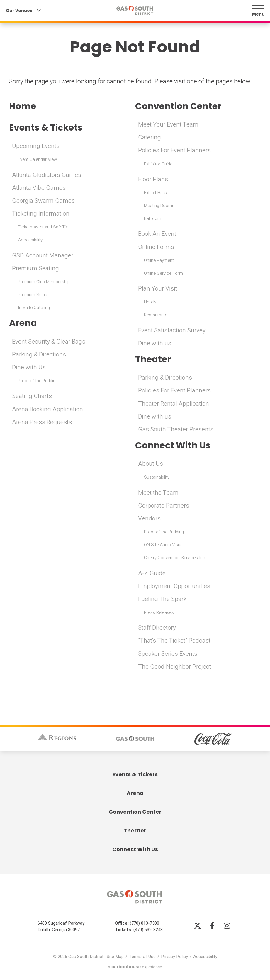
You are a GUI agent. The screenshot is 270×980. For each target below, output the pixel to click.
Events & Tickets (47, 128)
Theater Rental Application (174, 404)
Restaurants (156, 315)
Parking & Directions (40, 355)
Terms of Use (142, 957)
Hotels (150, 302)
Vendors (150, 519)
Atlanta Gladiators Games (47, 175)
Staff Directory (157, 629)
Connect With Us (174, 446)
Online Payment (159, 261)
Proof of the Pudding (38, 382)
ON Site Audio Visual (164, 546)
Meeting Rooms (159, 206)
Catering (150, 138)
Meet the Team (159, 493)
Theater (153, 360)
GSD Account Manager (43, 256)
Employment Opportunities (175, 587)
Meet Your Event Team (169, 125)
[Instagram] (227, 926)
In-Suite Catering (34, 308)
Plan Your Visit (158, 289)
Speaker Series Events (168, 654)
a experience (135, 968)
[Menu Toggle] (258, 11)
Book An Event (158, 234)
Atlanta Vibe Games (39, 188)
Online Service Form (163, 274)
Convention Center (179, 106)
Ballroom (153, 219)
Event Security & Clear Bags (49, 343)
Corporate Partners (164, 507)
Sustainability (157, 478)
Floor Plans (153, 180)
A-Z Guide (152, 574)
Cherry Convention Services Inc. (175, 559)
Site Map (115, 957)
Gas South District (135, 11)
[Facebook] (212, 926)
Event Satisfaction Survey (173, 331)
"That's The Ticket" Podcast (175, 642)
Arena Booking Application (48, 410)
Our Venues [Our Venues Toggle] (23, 11)
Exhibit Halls (155, 193)
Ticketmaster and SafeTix (43, 228)
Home (23, 106)
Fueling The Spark (163, 600)
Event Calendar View (37, 160)
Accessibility (30, 240)
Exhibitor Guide (158, 164)
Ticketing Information (41, 214)
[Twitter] (198, 926)
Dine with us (155, 344)
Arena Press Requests (42, 423)
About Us (151, 465)
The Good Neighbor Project (175, 668)
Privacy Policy (174, 957)
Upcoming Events (36, 147)
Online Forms (156, 247)
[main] (135, 345)
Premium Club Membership (44, 282)
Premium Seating (36, 269)
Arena (23, 324)
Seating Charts (32, 397)
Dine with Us (29, 368)
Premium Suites (33, 295)
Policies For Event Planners (175, 151)
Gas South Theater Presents (176, 430)
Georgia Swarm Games (44, 201)
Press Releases (159, 613)
